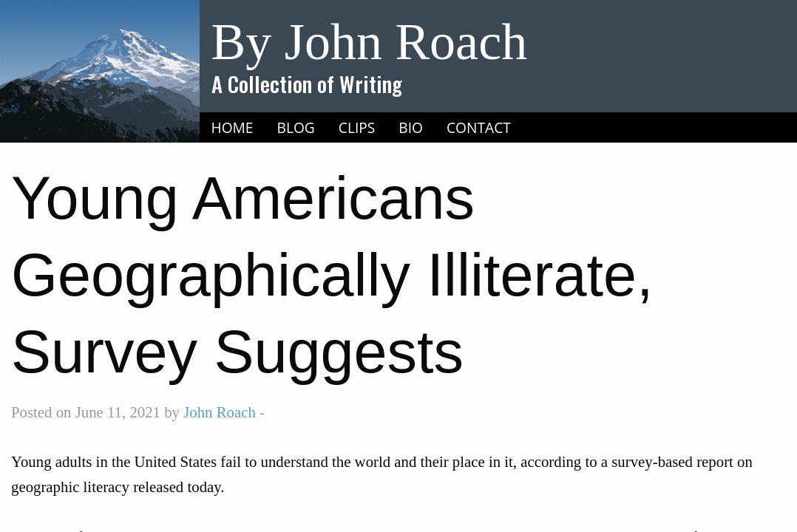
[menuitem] (233, 128)
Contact (479, 127)
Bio (411, 127)
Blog (296, 127)
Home (233, 127)
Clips (357, 127)
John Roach (220, 412)
